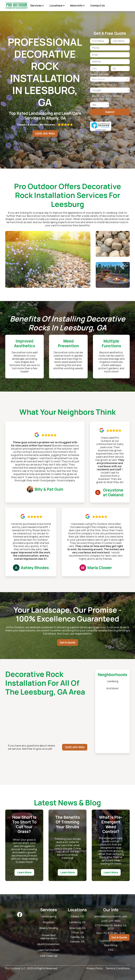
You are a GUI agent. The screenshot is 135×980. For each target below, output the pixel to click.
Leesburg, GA (77, 922)
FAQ (111, 950)
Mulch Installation (49, 944)
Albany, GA (77, 916)
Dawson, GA (77, 942)
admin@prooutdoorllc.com (111, 916)
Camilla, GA (77, 937)
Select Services (100, 74)
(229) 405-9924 (45, 133)
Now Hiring (111, 945)
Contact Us (98, 5)
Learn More (24, 872)
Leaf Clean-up (49, 956)
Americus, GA (77, 928)
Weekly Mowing (49, 928)
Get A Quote (67, 642)
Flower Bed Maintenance (49, 937)
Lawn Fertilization (49, 950)
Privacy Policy (95, 968)
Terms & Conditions (118, 968)
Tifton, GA (77, 933)
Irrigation (49, 922)
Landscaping (49, 916)
